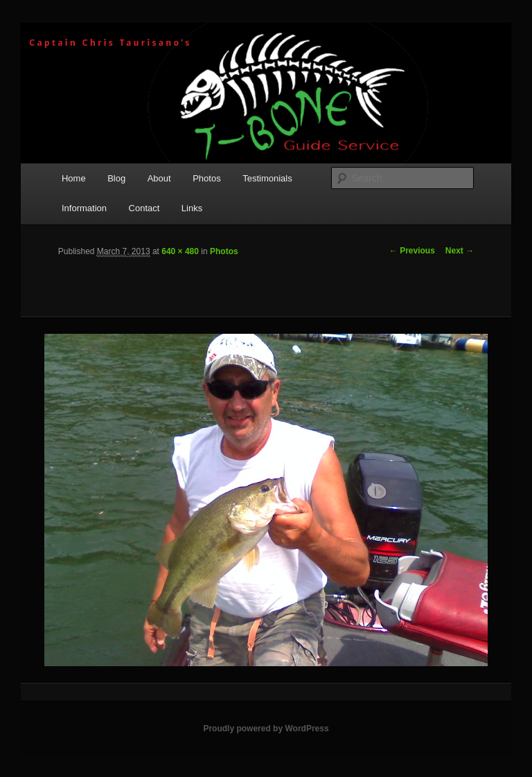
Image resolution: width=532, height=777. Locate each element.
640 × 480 (180, 251)
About (159, 178)
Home (74, 178)
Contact (144, 208)
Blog (116, 178)
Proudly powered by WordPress (266, 729)
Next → (460, 251)
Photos (206, 178)
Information (84, 208)
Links (192, 208)
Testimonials (267, 178)
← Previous (412, 251)
